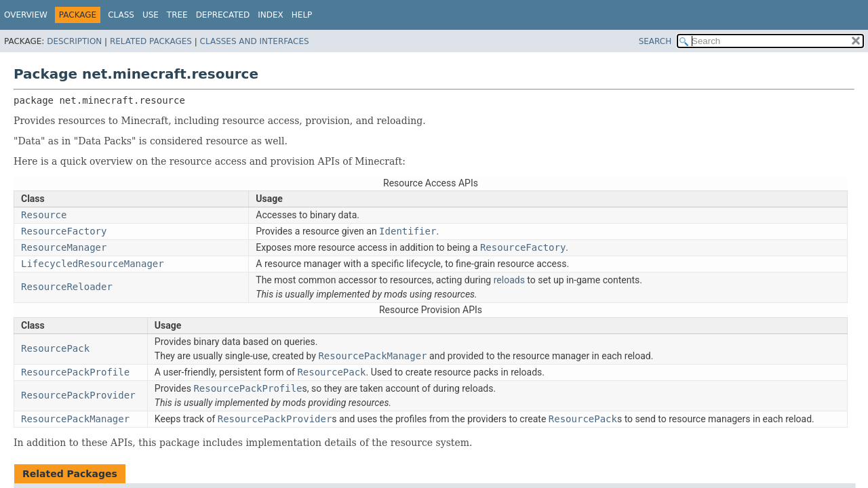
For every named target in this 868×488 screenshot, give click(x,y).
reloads (509, 280)
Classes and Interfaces (255, 41)
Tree (177, 15)
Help (302, 15)
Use (151, 15)
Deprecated (223, 15)
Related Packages (151, 41)
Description (74, 41)
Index (271, 15)
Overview (26, 15)
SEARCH (655, 41)
